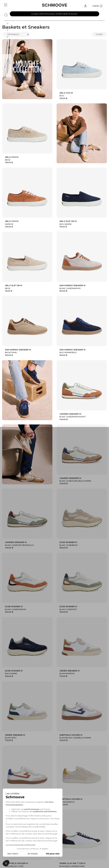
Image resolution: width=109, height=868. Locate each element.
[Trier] (17, 34)
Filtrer (99, 34)
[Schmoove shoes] (54, 5)
